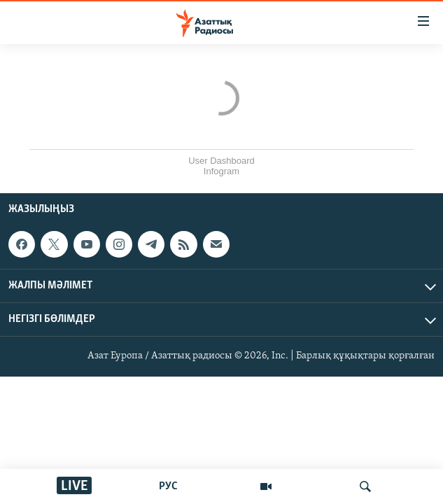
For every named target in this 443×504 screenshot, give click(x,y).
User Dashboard (221, 161)
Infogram (221, 171)
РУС (168, 486)
